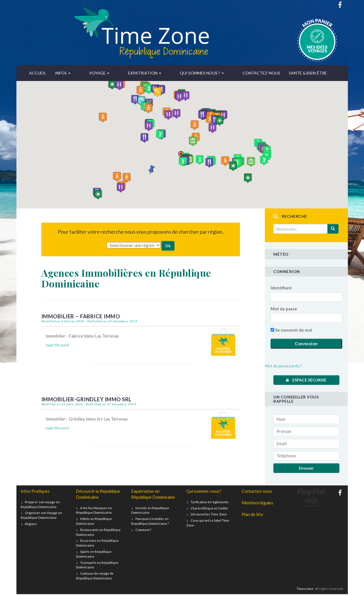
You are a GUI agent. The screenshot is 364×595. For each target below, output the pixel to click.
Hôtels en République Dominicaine (94, 522)
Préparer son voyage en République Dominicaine (41, 505)
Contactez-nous (222, 73)
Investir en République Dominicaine (150, 517)
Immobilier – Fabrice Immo (83, 316)
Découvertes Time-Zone (209, 515)
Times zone (304, 589)
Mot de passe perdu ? (285, 366)
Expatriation (125, 73)
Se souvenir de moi (291, 330)
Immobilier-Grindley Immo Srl (89, 399)
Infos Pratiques (35, 491)
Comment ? (144, 537)
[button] (183, 162)
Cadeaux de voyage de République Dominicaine (95, 577)
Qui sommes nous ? (172, 73)
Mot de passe (284, 309)
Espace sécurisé (306, 380)
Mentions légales (258, 503)
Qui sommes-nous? (205, 491)
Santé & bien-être (268, 73)
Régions (31, 524)
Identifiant (281, 288)
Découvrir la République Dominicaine (99, 494)
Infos (63, 73)
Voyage (89, 73)
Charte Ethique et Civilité (209, 508)
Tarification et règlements (210, 502)
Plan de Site (253, 515)
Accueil (38, 73)
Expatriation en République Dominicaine (146, 498)
